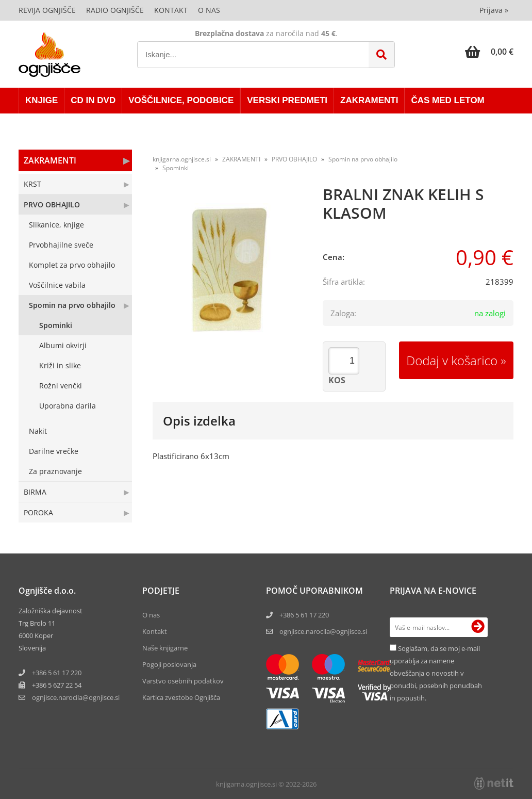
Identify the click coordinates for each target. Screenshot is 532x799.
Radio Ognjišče (115, 10)
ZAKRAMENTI (369, 100)
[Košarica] (489, 52)
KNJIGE (41, 100)
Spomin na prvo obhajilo (72, 305)
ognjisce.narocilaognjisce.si (76, 697)
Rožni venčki (61, 386)
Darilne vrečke (54, 451)
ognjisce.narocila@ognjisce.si (323, 631)
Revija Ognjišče (47, 10)
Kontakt (171, 10)
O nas (209, 10)
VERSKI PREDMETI (287, 100)
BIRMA (35, 492)
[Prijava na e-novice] (478, 627)
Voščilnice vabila (57, 285)
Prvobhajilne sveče (61, 245)
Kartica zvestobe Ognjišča (181, 697)
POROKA (38, 512)
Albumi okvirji (63, 345)
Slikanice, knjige (56, 225)
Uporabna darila (68, 406)
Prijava (494, 10)
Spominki (56, 325)
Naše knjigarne (165, 648)
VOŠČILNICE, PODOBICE (181, 100)
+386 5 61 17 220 (57, 673)
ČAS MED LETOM (447, 100)
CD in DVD (93, 100)
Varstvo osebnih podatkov (183, 681)
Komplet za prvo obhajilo (72, 265)
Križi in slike (60, 365)
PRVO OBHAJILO (52, 205)
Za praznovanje (55, 471)
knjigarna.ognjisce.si (182, 159)
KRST (32, 184)
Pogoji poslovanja (169, 664)
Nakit (38, 431)
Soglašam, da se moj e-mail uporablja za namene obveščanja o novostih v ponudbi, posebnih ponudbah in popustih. (436, 673)
